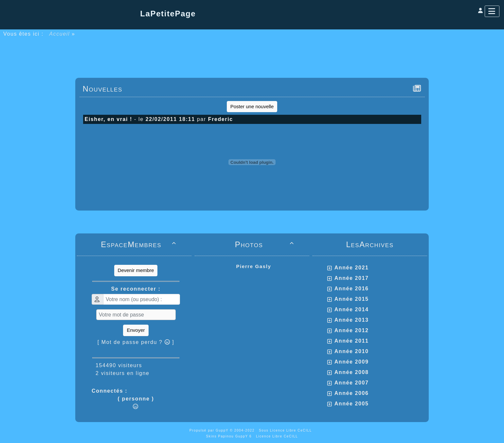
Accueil (60, 34)
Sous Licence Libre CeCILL (286, 430)
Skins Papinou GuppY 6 (230, 436)
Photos (266, 244)
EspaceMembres (140, 244)
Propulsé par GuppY (210, 430)
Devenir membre (136, 270)
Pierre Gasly (254, 266)
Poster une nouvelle (252, 106)
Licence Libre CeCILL (277, 436)
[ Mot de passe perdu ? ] (136, 342)
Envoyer (136, 330)
